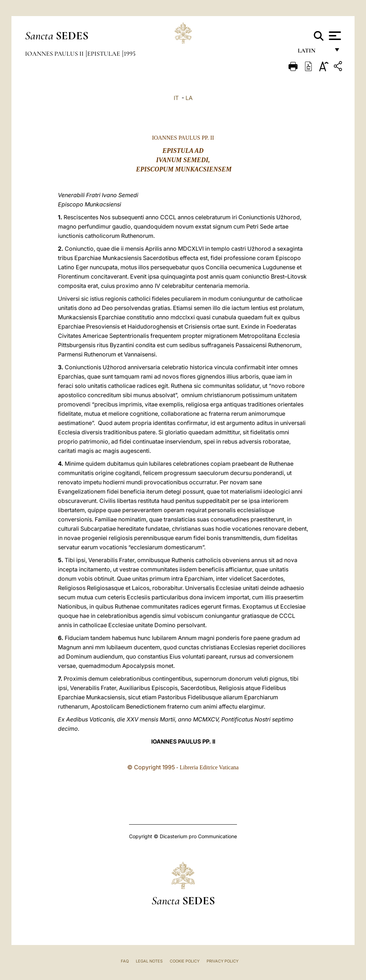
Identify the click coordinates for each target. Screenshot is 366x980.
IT (176, 98)
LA (189, 98)
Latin (314, 53)
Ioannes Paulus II (55, 54)
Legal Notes (149, 961)
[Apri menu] (334, 36)
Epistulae (104, 54)
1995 (130, 54)
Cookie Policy (185, 961)
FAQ (125, 961)
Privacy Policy (222, 961)
